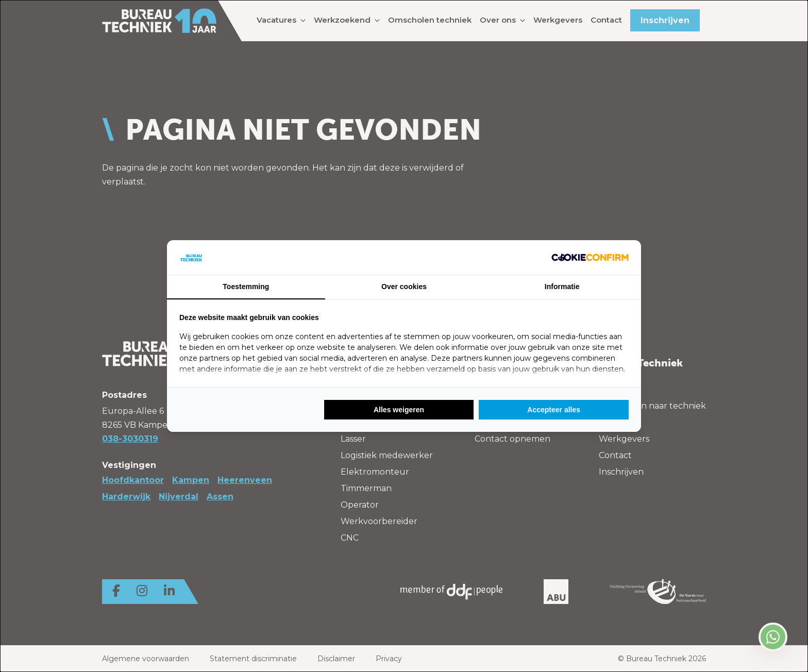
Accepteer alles (554, 410)
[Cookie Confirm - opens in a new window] (590, 257)
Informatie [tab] (562, 287)
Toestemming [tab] (246, 287)
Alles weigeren (399, 410)
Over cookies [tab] (404, 287)
